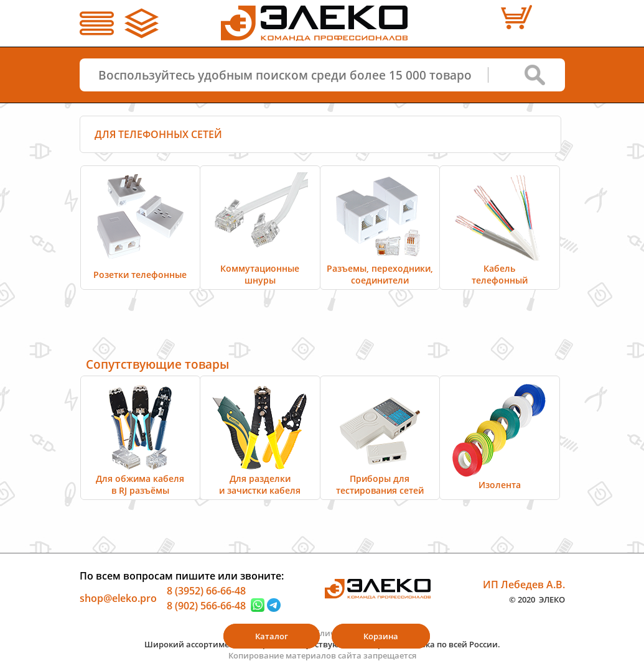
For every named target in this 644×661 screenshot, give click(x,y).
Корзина (381, 636)
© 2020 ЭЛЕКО (537, 599)
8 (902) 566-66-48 (206, 605)
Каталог (272, 636)
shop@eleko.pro (118, 598)
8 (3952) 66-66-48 (206, 591)
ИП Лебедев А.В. (524, 585)
